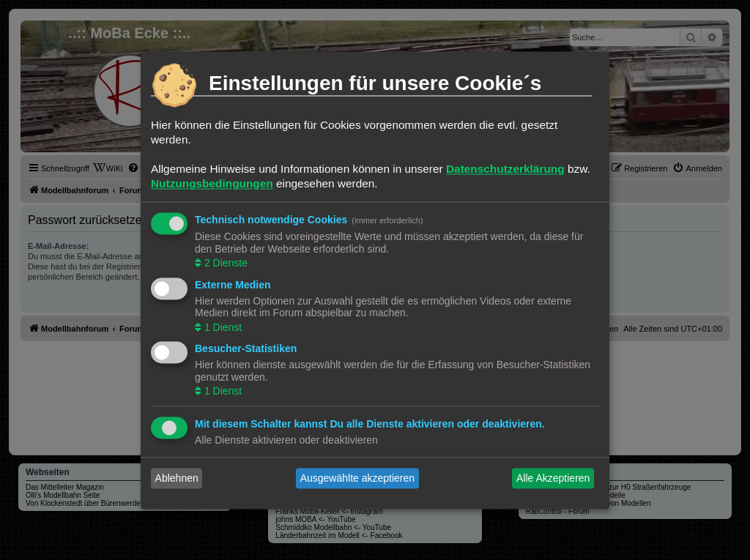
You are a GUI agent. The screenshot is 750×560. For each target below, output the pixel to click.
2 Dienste (224, 264)
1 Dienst (222, 327)
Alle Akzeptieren (553, 478)
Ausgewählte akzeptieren (357, 478)
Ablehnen (177, 478)
